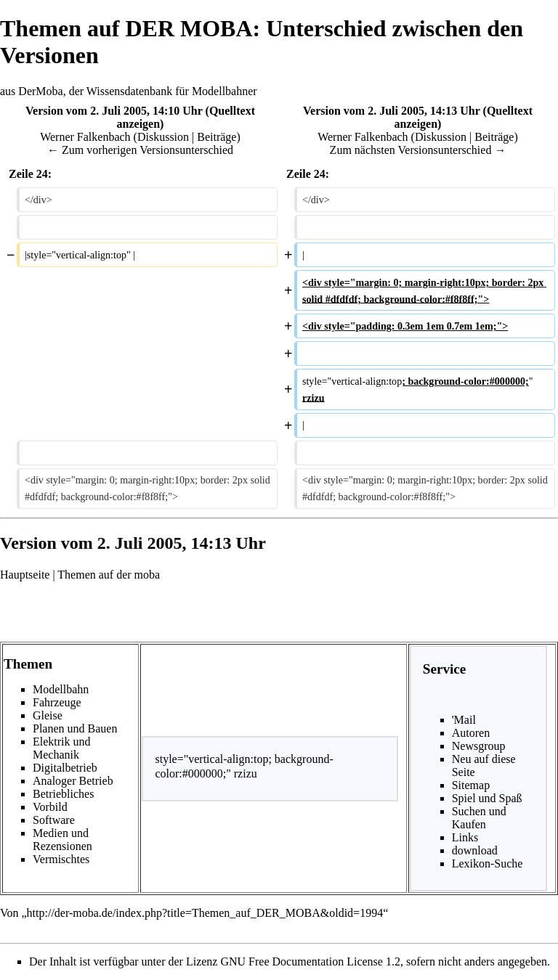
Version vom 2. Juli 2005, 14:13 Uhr (392, 111)
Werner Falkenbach (85, 137)
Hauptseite (25, 575)
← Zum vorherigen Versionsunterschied (140, 150)
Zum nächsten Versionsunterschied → (418, 150)
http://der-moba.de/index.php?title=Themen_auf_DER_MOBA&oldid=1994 (205, 913)
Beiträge (217, 137)
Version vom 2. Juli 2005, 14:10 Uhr (114, 111)
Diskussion (163, 137)
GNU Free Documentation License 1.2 (310, 961)
